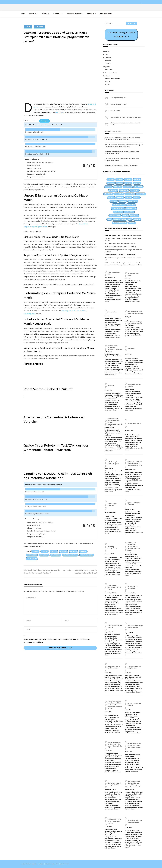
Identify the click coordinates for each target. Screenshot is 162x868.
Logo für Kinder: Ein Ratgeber (134, 385)
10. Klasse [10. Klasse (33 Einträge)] (118, 187)
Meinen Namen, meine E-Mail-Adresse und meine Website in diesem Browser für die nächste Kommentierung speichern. (57, 641)
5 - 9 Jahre (63, 551)
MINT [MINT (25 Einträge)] (130, 219)
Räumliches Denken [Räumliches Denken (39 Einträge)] (120, 223)
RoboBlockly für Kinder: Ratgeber (113, 463)
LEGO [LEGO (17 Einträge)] (109, 219)
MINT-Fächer (60, 113)
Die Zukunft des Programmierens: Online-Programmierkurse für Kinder (115, 422)
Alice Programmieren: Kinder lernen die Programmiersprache (135, 463)
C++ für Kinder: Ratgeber (113, 505)
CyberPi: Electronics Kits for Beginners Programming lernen (135, 745)
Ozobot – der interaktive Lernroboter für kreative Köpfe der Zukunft (134, 546)
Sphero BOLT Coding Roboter (134, 704)
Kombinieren (56, 555)
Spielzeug (32, 14)
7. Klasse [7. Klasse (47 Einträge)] (128, 183)
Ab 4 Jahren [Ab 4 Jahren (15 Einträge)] (138, 187)
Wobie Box (131, 348)
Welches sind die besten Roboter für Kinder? (120, 247)
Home (23, 14)
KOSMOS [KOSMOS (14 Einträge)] (125, 216)
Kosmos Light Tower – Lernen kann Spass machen (115, 821)
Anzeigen (44, 121)
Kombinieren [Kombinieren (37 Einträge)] (129, 212)
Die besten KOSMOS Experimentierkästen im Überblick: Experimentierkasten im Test (115, 705)
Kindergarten (32, 555)
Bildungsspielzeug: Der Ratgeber (115, 626)
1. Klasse (35, 551)
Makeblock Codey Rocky (119, 104)
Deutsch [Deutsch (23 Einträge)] (114, 201)
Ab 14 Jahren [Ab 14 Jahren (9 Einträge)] (141, 194)
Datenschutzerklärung (52, 864)
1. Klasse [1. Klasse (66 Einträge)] (111, 180)
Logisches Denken (87, 555)
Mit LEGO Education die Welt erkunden (135, 626)
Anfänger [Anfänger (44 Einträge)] (120, 198)
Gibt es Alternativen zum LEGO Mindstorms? (120, 255)
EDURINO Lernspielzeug (112, 547)
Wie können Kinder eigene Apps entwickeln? (120, 244)
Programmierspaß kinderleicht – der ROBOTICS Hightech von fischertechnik (134, 784)
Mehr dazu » (136, 301)
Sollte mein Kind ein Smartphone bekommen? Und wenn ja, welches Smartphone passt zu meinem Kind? (123, 264)
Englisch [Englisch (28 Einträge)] (123, 201)
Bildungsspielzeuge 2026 (119, 98)
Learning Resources (70, 555)
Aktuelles (106, 51)
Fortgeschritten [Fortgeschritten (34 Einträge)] (119, 205)
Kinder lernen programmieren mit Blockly (114, 587)
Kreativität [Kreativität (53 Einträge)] (134, 216)
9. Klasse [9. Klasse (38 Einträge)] (108, 187)
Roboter (108, 81)
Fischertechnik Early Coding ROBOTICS (114, 784)
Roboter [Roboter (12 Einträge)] (137, 219)
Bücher (45, 14)
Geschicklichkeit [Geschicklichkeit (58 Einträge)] (118, 208)
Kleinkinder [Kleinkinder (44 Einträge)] (118, 212)
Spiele (28, 26)
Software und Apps (74, 14)
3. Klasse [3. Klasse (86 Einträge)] (128, 180)
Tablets (108, 63)
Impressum (41, 864)
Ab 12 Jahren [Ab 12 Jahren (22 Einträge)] (130, 194)
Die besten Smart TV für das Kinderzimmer (124, 166)
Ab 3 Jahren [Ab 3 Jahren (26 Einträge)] (128, 187)
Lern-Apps (111, 385)
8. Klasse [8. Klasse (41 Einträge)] (137, 183)
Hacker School (115, 111)
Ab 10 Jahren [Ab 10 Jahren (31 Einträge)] (119, 194)
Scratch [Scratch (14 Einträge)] (132, 223)
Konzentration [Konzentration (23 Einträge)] (115, 216)
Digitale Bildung (106, 14)
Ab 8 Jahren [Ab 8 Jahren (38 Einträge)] (108, 194)
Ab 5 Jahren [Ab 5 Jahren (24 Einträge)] (113, 190)
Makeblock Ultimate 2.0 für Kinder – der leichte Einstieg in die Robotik (115, 745)
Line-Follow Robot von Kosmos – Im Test (135, 821)
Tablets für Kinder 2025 (135, 423)
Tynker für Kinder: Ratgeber (134, 504)
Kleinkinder (44, 555)
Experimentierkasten (112, 78)
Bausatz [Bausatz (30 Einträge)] (137, 198)
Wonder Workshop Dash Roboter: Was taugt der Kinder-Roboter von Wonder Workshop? (123, 139)
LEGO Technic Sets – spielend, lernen (114, 667)
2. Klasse (44, 551)
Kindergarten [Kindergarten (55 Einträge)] (131, 208)
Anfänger (73, 551)
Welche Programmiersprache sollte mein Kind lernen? (123, 235)
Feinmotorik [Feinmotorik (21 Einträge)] (133, 201)
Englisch (83, 551)
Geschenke (109, 69)
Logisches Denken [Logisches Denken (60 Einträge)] (120, 219)
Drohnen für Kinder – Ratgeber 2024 (135, 667)
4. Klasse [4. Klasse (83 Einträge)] (137, 180)
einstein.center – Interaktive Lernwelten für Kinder (126, 124)
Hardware (57, 14)
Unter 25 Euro (32, 559)
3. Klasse (54, 551)
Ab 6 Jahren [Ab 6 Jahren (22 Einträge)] (124, 190)
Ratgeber (91, 14)
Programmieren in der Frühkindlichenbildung (126, 117)
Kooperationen (65, 864)
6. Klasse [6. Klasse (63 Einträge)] (120, 183)
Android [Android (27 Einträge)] (111, 198)
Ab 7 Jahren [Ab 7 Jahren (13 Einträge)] (135, 190)
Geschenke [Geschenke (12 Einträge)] (131, 205)
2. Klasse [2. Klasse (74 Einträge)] (119, 180)
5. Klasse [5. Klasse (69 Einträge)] (111, 183)
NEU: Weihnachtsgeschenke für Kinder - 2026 (121, 35)
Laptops (108, 60)
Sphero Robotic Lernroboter (133, 587)
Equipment (107, 58)
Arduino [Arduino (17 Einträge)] (128, 198)
